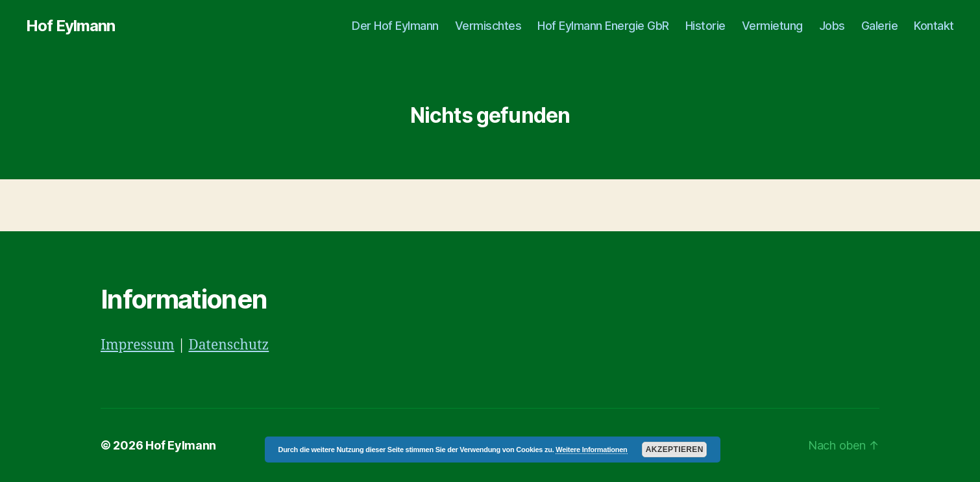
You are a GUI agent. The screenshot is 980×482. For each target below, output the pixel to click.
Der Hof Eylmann (395, 26)
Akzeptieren (675, 450)
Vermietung (772, 26)
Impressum (138, 345)
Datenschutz (228, 345)
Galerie (880, 26)
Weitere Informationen (591, 450)
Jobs (832, 26)
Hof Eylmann (70, 26)
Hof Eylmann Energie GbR (603, 26)
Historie (705, 26)
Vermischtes (488, 26)
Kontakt (934, 26)
